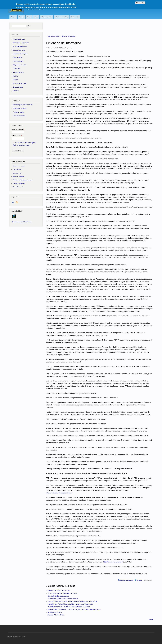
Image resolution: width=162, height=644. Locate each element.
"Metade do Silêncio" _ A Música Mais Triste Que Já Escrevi (69, 607)
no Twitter (138, 580)
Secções (15, 35)
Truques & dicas (18, 72)
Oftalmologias (18, 57)
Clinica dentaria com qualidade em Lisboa (63, 593)
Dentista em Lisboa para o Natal (59, 591)
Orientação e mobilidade (21, 43)
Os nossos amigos (19, 50)
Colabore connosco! (19, 166)
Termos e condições (19, 183)
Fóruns (36, 17)
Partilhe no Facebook (125, 580)
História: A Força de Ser (56, 615)
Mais (151, 619)
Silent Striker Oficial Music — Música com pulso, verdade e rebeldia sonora (74, 610)
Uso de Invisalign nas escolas (58, 596)
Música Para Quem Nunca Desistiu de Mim (63, 599)
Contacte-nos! (17, 173)
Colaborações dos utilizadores (23, 105)
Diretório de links (19, 61)
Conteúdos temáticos (20, 109)
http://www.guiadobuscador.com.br (59, 493)
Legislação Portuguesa (21, 54)
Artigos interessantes (20, 46)
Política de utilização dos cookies (23, 180)
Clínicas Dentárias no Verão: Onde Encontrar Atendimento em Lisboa (72, 601)
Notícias (13, 17)
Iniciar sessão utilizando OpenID (26, 143)
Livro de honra (17, 169)
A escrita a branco (19, 39)
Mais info (74, 6)
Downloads (17, 69)
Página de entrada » (54, 36)
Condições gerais (18, 187)
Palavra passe (17, 136)
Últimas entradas (46, 17)
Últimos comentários (62, 17)
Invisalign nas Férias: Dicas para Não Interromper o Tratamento (70, 604)
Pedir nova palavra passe (21, 145)
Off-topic (16, 91)
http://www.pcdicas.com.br (113, 562)
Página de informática (68, 36)
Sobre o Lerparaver (19, 176)
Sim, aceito (140, 2)
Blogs (29, 17)
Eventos (21, 17)
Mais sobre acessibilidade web (21, 222)
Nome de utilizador (18, 129)
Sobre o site (75, 17)
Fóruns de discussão (20, 83)
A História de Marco (55, 612)
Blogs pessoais (18, 87)
